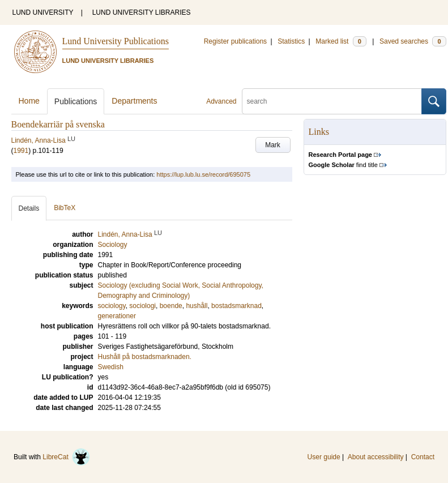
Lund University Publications (116, 41)
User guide (324, 457)
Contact (423, 457)
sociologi (142, 306)
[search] (332, 101)
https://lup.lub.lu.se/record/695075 (203, 174)
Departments (134, 101)
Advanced (221, 101)
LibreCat (66, 457)
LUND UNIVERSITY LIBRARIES (142, 12)
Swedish (111, 367)
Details (29, 208)
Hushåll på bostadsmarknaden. (145, 357)
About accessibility (376, 457)
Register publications (235, 41)
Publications (76, 101)
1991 (21, 151)
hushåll (197, 306)
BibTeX (65, 208)
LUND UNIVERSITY (43, 12)
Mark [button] (273, 145)
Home (29, 101)
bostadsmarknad (236, 306)
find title (343, 165)
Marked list (341, 41)
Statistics (291, 41)
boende (171, 306)
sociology (112, 306)
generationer (117, 316)
